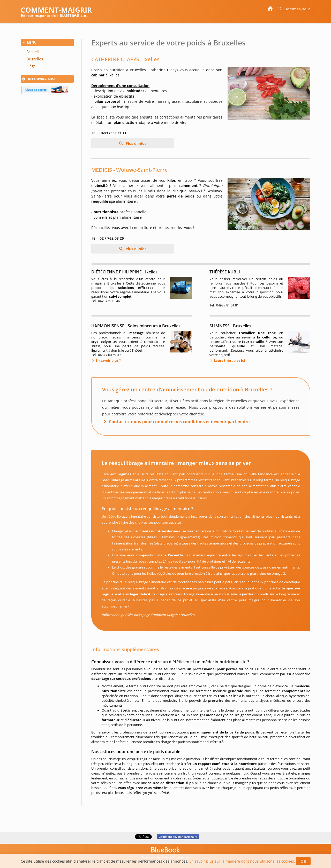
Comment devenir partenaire (178, 837)
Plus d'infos (136, 143)
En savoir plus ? (108, 360)
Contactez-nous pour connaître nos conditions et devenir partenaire (179, 422)
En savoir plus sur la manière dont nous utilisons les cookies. (242, 861)
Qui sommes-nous (294, 9)
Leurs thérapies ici (229, 360)
